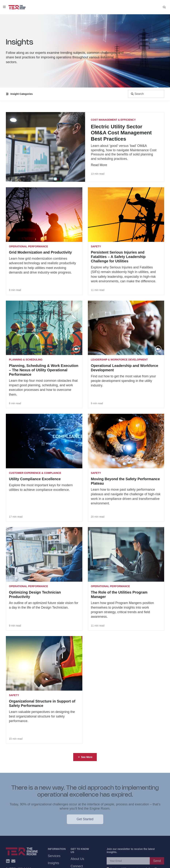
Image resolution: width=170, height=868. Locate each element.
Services (54, 856)
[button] (85, 757)
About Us (77, 859)
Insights (54, 863)
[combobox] (146, 94)
